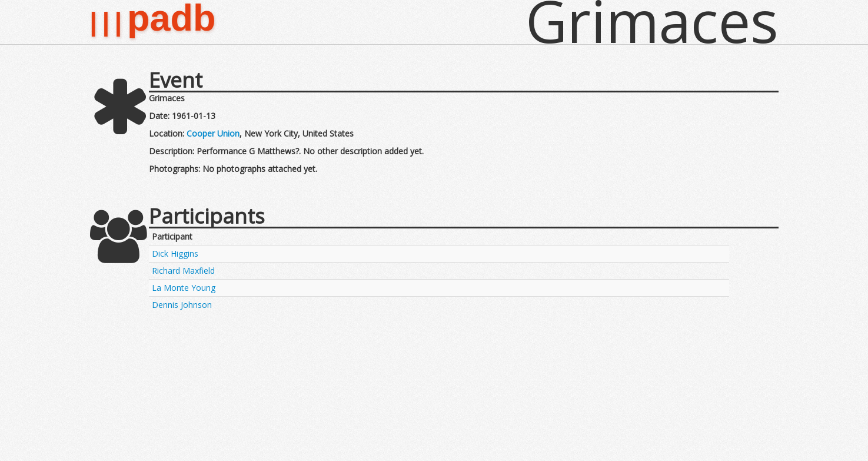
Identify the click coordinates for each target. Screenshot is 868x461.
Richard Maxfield (183, 271)
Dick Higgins (175, 253)
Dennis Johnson (182, 305)
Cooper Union (213, 133)
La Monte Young (184, 288)
